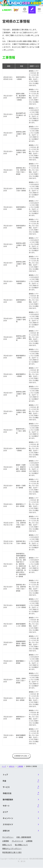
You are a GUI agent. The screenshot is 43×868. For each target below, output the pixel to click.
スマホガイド (8, 825)
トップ (4, 767)
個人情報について (21, 845)
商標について (7, 845)
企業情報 (6, 841)
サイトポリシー (8, 837)
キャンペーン (8, 818)
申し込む (32, 11)
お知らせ (6, 831)
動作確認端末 (8, 800)
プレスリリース (17, 841)
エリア (5, 812)
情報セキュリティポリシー (12, 849)
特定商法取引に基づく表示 (12, 853)
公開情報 (29, 841)
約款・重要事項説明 (24, 837)
